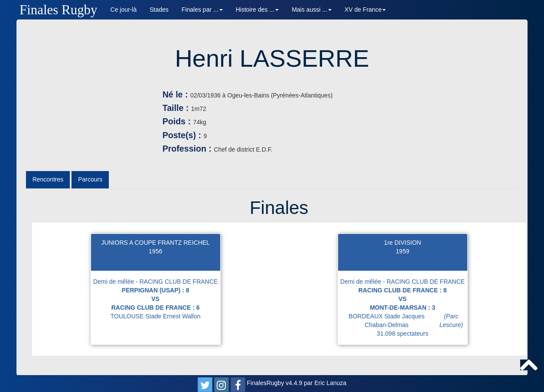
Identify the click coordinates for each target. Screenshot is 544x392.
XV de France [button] (365, 10)
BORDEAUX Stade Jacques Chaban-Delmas (408, 321)
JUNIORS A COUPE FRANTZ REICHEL (155, 243)
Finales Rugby (59, 10)
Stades (159, 10)
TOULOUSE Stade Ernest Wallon (156, 316)
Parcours (90, 179)
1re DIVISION (403, 243)
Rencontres (48, 179)
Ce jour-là (124, 10)
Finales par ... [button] (202, 10)
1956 (155, 251)
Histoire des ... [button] (257, 10)
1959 (402, 251)
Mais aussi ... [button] (312, 10)
